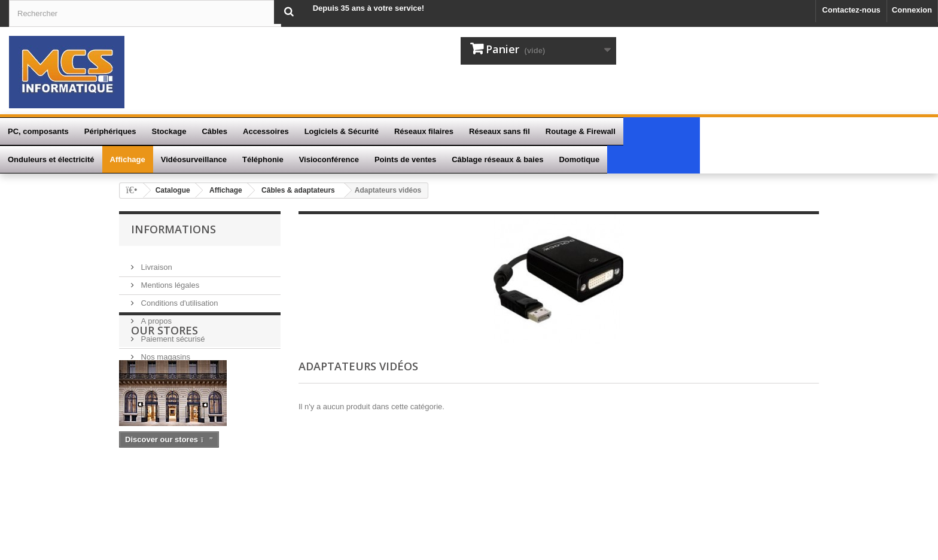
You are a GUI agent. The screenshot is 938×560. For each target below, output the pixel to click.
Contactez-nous (851, 10)
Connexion (912, 10)
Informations (173, 229)
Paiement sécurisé (172, 333)
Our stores (165, 396)
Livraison (156, 261)
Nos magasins (165, 351)
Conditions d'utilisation (179, 297)
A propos (155, 315)
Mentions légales (169, 279)
